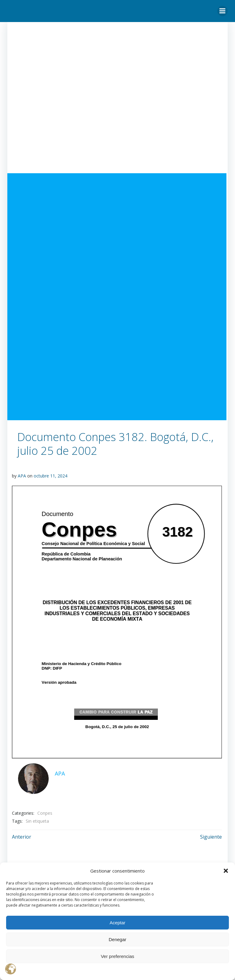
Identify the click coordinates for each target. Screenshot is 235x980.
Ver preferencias (117, 956)
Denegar (117, 939)
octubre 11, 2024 (50, 476)
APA (22, 476)
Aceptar (117, 923)
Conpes (45, 813)
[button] (226, 871)
